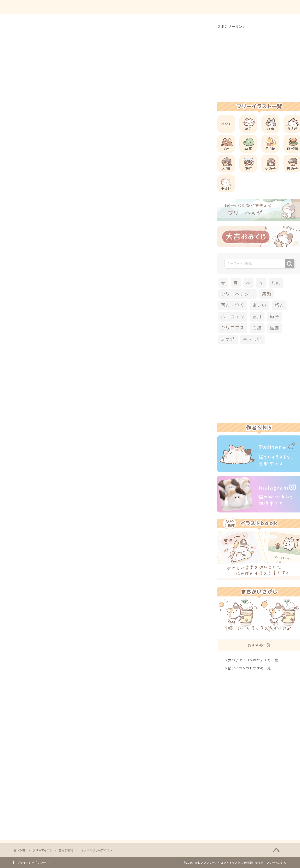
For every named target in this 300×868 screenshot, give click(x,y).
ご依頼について (270, 8)
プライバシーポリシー (32, 862)
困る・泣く (233, 305)
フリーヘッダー (237, 294)
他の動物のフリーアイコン (63, 292)
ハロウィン (233, 317)
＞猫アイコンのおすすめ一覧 (248, 668)
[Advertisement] (111, 194)
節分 (275, 317)
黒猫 (275, 328)
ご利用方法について (200, 8)
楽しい (260, 305)
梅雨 (276, 283)
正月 (257, 317)
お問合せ (237, 8)
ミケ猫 (228, 339)
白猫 (257, 328)
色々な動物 (28, 33)
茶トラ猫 (252, 339)
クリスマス (233, 328)
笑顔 (267, 294)
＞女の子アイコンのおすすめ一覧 (251, 660)
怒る (279, 305)
